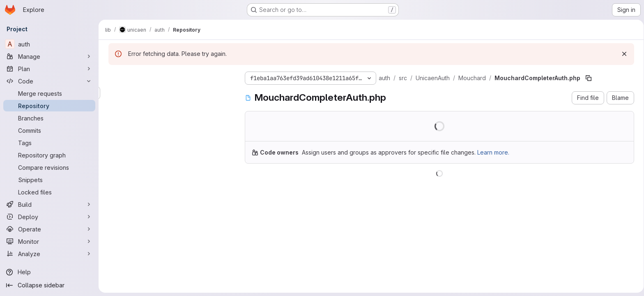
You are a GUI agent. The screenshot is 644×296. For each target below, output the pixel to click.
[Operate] (49, 229)
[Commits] (49, 130)
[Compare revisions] (49, 167)
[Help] (49, 272)
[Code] (49, 81)
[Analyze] (49, 254)
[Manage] (49, 56)
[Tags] (49, 143)
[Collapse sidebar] (49, 285)
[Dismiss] (623, 54)
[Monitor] (49, 241)
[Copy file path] (587, 78)
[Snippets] (49, 180)
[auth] (49, 44)
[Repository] (49, 106)
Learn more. (492, 152)
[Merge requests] (49, 93)
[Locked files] (49, 192)
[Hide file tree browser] (113, 76)
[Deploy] (49, 217)
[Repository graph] (49, 155)
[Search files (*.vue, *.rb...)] (168, 93)
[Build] (49, 204)
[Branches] (49, 118)
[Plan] (49, 69)
